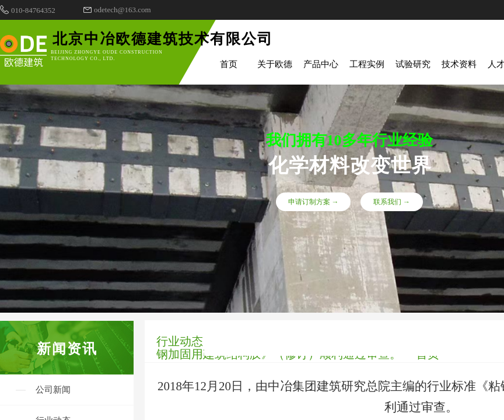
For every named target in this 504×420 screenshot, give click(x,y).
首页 (229, 64)
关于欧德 (275, 64)
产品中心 (321, 64)
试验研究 (413, 64)
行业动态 (180, 341)
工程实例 (367, 64)
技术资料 (459, 64)
